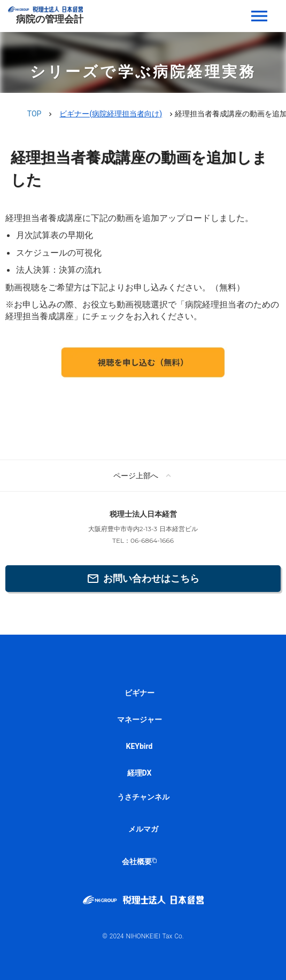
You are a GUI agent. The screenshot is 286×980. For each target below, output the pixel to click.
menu (259, 16)
